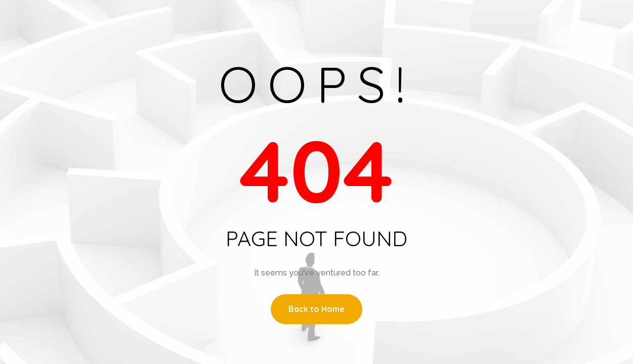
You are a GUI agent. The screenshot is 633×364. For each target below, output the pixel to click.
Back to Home (316, 309)
